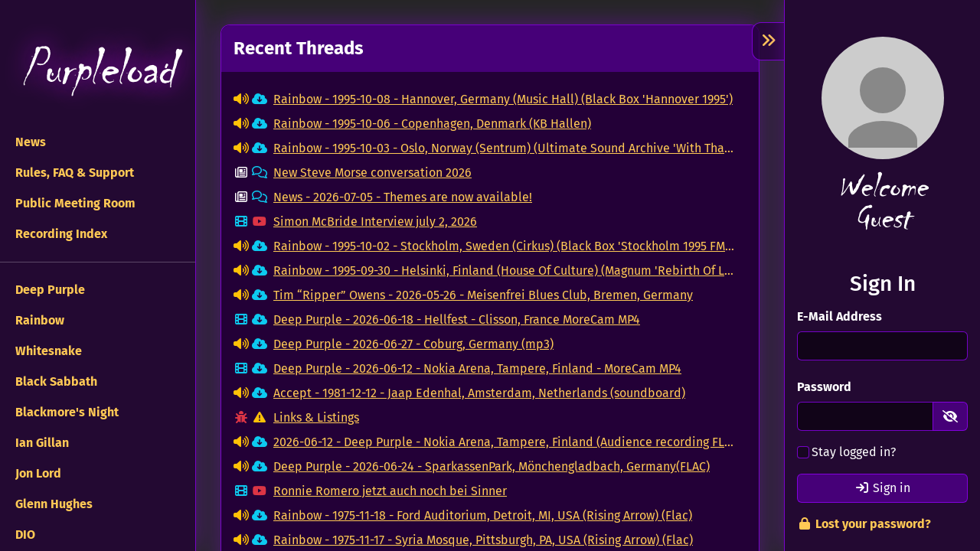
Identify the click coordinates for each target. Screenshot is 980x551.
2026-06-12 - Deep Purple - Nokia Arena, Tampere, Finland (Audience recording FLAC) (504, 442)
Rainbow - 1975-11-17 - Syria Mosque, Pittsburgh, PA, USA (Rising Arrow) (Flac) (483, 540)
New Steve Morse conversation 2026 (372, 173)
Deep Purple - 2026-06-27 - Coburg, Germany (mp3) (413, 344)
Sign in (882, 488)
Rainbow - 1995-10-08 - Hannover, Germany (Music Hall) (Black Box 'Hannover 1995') (503, 99)
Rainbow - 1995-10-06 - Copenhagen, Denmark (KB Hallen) (432, 124)
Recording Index (60, 234)
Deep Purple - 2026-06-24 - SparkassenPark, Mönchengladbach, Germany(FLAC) (492, 466)
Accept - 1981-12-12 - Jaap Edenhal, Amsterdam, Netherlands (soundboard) (479, 393)
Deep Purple (49, 290)
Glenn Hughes (52, 504)
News (29, 142)
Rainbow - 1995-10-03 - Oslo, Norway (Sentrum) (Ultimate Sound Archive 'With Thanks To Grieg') (504, 148)
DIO (24, 535)
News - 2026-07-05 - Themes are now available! (403, 197)
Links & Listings (316, 417)
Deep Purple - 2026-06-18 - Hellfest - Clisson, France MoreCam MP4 (457, 320)
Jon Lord (37, 473)
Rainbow (38, 320)
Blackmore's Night (65, 412)
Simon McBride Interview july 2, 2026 (375, 222)
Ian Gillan (41, 443)
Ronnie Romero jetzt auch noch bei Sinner (390, 491)
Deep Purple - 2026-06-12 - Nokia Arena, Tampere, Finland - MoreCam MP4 (477, 368)
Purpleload (98, 69)
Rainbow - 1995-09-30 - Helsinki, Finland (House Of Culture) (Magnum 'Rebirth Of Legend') (504, 271)
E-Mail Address (840, 316)
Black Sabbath (55, 381)
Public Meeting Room (74, 203)
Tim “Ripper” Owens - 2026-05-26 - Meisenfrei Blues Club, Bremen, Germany (483, 295)
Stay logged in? (854, 452)
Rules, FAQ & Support (73, 173)
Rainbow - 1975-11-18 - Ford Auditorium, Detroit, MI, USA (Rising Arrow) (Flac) (483, 515)
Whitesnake (47, 351)
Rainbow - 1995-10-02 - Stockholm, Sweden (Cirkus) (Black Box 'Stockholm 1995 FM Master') (504, 246)
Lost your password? (864, 524)
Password (824, 387)
